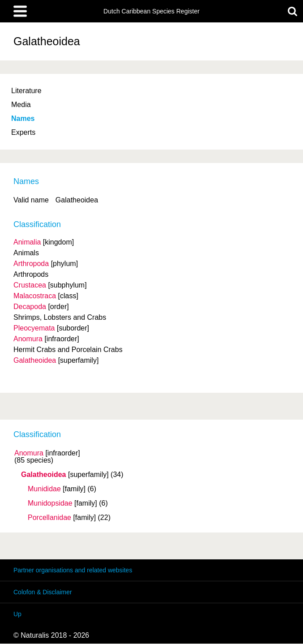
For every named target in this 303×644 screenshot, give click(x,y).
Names (23, 118)
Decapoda (30, 307)
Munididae (44, 489)
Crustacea (30, 285)
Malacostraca (35, 296)
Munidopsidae (50, 503)
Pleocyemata (34, 328)
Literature (26, 91)
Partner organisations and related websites (73, 570)
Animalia (27, 242)
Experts (23, 132)
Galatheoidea (43, 475)
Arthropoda (31, 264)
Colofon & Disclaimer (43, 592)
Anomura (29, 453)
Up (17, 614)
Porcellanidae (49, 518)
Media (21, 105)
